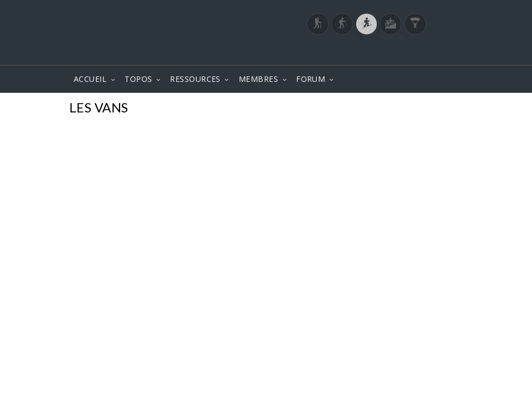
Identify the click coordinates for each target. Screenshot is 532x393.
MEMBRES (258, 79)
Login (406, 54)
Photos (442, 109)
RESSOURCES (195, 79)
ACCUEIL (90, 79)
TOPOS (138, 79)
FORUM (311, 79)
